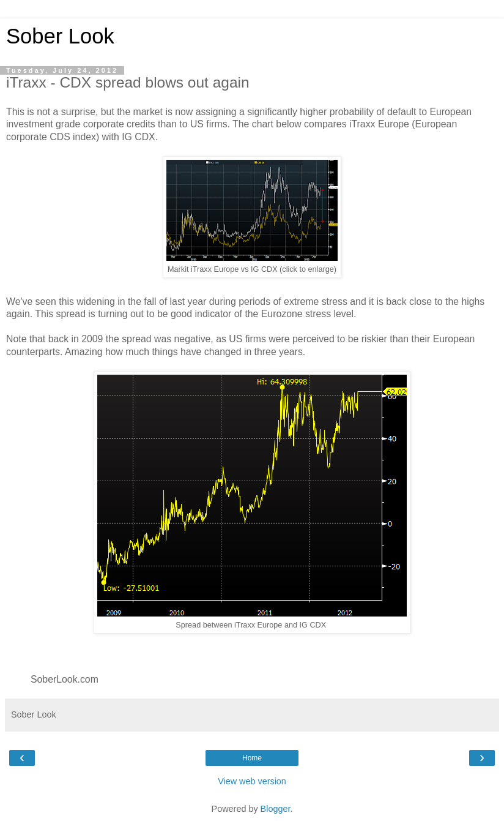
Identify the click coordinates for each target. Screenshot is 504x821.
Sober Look (60, 36)
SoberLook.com (65, 679)
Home (252, 758)
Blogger (276, 809)
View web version (252, 781)
